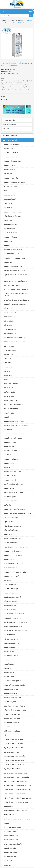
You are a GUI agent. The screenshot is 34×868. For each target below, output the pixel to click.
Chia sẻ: (3, 96)
